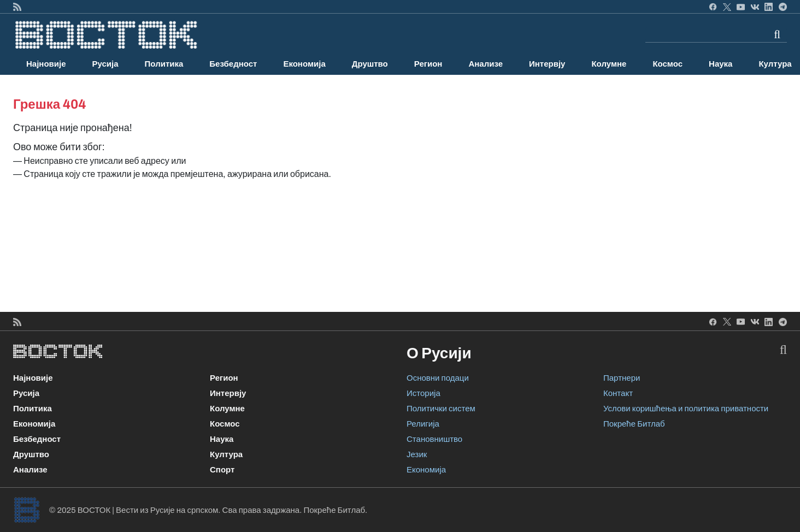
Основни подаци (438, 378)
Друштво (370, 64)
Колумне (609, 64)
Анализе (486, 64)
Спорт (222, 470)
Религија (423, 424)
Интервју (547, 64)
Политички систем (441, 409)
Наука (720, 64)
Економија (304, 64)
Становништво (434, 439)
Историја (423, 393)
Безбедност (233, 64)
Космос (667, 64)
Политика (164, 64)
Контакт (618, 393)
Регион (428, 64)
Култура (226, 454)
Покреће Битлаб (634, 424)
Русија (105, 64)
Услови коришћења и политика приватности (686, 409)
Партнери (622, 378)
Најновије (46, 64)
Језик (417, 454)
